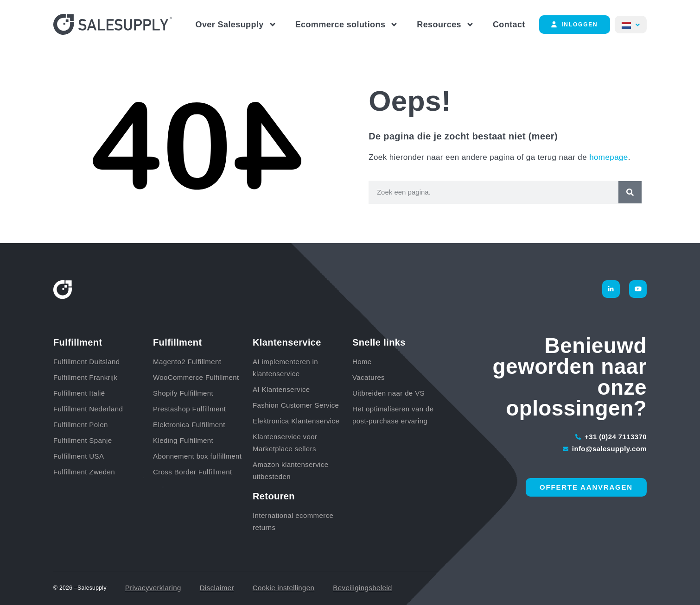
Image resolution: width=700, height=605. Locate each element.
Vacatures (369, 377)
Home (362, 362)
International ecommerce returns (293, 521)
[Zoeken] (630, 192)
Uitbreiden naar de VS (388, 393)
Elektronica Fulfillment (189, 425)
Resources (445, 25)
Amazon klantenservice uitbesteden (290, 470)
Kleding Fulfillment (183, 440)
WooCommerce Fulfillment (196, 377)
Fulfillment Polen (81, 425)
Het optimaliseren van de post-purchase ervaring (393, 415)
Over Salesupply (236, 25)
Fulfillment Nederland (88, 409)
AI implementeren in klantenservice (285, 368)
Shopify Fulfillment (183, 393)
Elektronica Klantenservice (296, 421)
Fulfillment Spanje (83, 440)
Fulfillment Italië (79, 393)
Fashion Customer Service (296, 405)
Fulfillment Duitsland (86, 362)
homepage (609, 157)
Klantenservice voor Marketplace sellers (285, 443)
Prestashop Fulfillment (189, 409)
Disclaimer (217, 588)
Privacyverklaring (153, 588)
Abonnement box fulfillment (197, 456)
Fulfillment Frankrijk (85, 377)
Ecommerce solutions (347, 25)
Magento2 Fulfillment (187, 362)
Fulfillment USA (79, 456)
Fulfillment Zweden (84, 472)
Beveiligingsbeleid (362, 588)
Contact (509, 25)
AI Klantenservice (281, 389)
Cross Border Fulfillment (192, 472)
